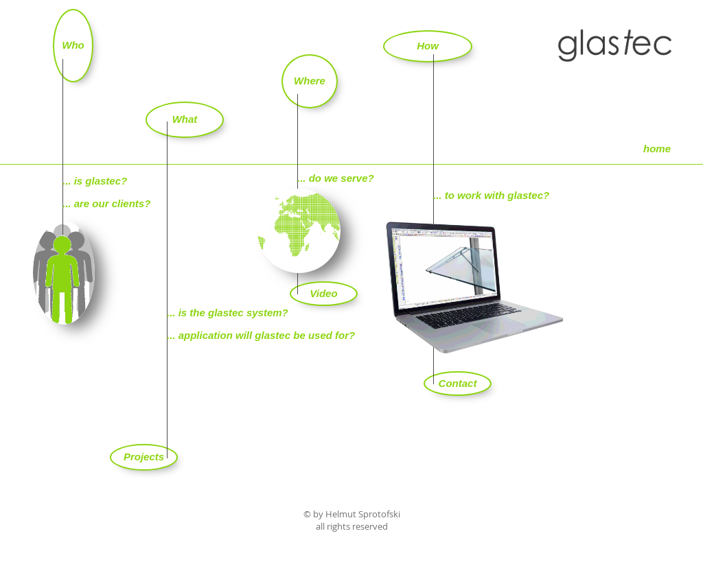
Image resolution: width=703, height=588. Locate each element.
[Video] (324, 294)
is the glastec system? (233, 313)
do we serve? (342, 178)
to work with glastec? (497, 195)
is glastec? (101, 181)
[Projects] (144, 457)
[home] (657, 149)
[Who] (73, 46)
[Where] (310, 81)
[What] (185, 120)
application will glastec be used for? (267, 335)
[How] (428, 46)
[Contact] (458, 384)
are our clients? (113, 203)
